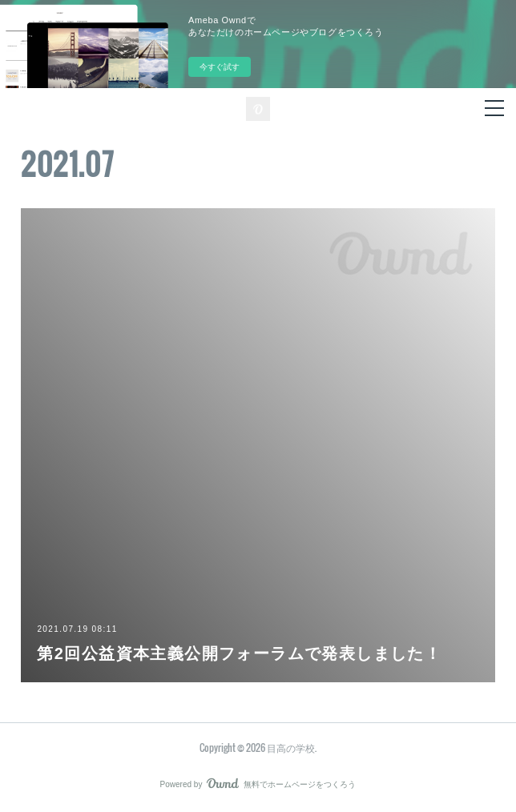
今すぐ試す (220, 67)
